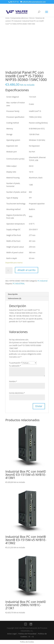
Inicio (7, 18)
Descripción (13, 294)
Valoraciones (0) (15, 298)
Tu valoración (15, 366)
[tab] (27, 294)
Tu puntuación (15, 363)
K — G (31, 637)
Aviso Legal (12, 634)
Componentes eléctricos (19, 18)
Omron (32, 18)
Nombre (13, 381)
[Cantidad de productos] (9, 270)
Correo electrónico (17, 393)
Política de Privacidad (27, 634)
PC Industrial (16, 21)
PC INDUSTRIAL (19, 284)
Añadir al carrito (26, 270)
